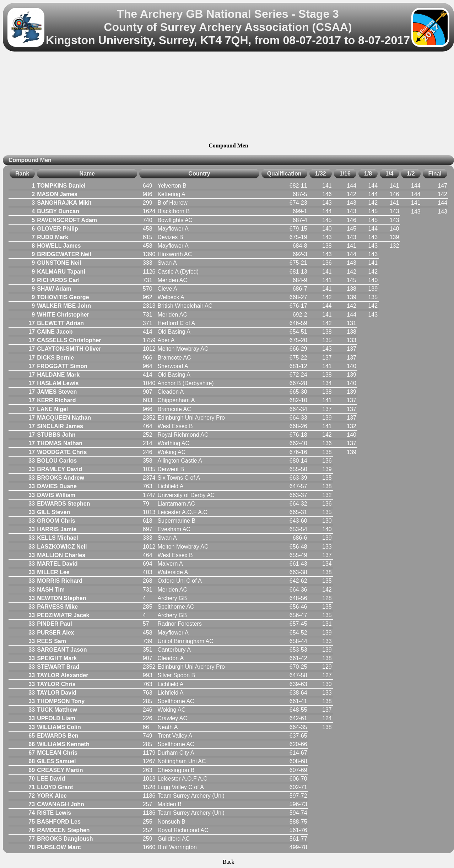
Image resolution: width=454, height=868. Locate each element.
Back (229, 862)
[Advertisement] (228, 98)
